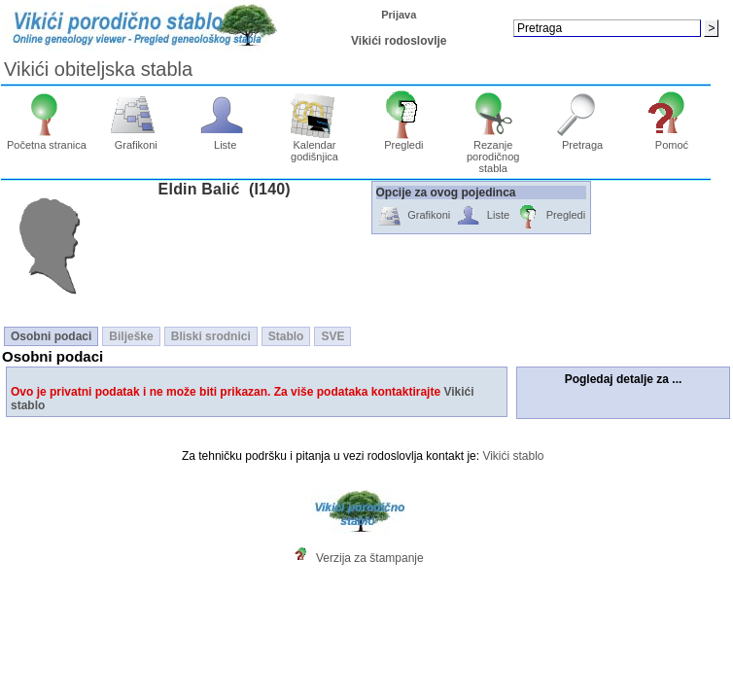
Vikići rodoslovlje (399, 41)
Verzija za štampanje (370, 558)
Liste (225, 140)
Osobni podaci (51, 336)
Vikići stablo (513, 456)
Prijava (399, 15)
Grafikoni (136, 140)
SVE (332, 336)
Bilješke (131, 336)
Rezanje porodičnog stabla (493, 152)
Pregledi (404, 140)
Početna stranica (47, 140)
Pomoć (672, 140)
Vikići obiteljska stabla (98, 69)
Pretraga (583, 140)
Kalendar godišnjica (314, 146)
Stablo (286, 336)
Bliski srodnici (211, 336)
